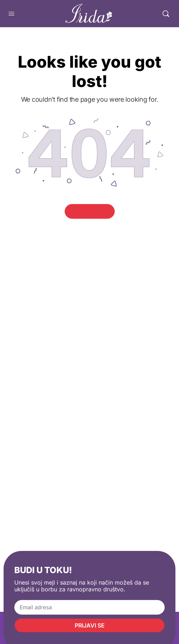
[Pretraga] (166, 14)
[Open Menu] (11, 13)
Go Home (89, 211)
